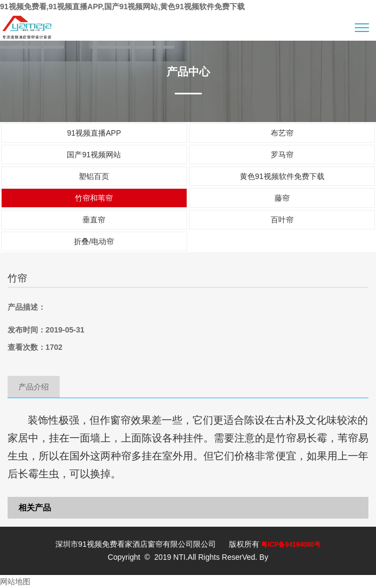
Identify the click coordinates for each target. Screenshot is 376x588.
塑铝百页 (94, 176)
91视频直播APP (94, 133)
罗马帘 (282, 155)
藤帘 (282, 198)
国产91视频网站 (94, 155)
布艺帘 (282, 133)
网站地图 (15, 581)
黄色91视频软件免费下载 (282, 176)
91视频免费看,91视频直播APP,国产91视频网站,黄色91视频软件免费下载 (122, 7)
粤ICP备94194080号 (291, 545)
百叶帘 (282, 220)
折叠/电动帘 (94, 241)
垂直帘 (94, 220)
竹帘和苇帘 (94, 198)
